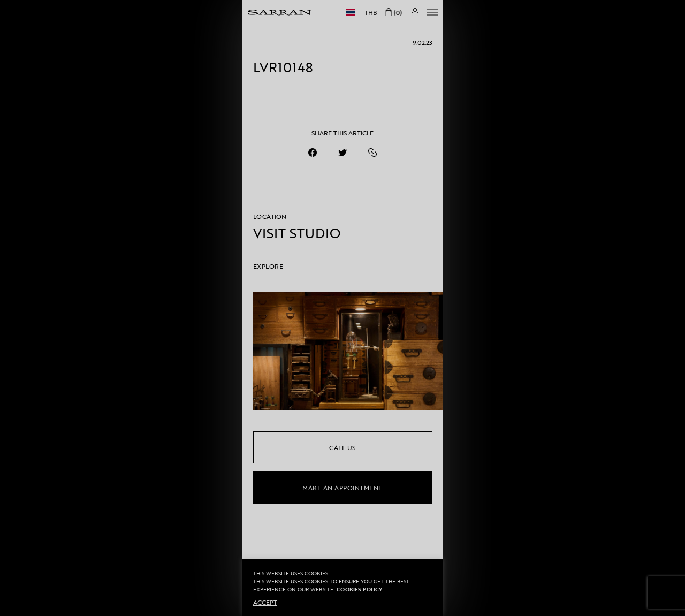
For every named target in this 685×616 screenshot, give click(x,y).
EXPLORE (268, 266)
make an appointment (342, 488)
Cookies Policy (359, 590)
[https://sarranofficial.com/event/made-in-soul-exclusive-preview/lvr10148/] (372, 153)
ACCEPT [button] (265, 602)
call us (342, 447)
